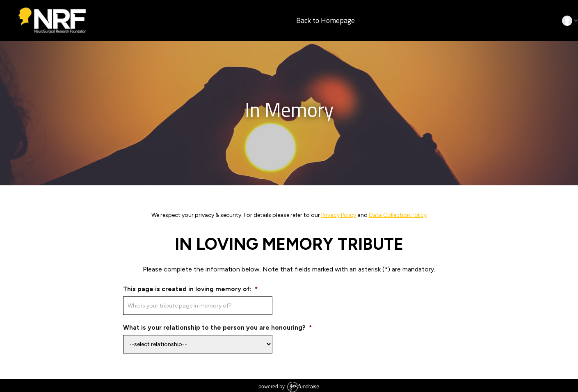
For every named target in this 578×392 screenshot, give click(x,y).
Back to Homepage (325, 21)
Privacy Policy (339, 215)
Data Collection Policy (398, 215)
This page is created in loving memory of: (190, 289)
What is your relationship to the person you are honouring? (217, 328)
